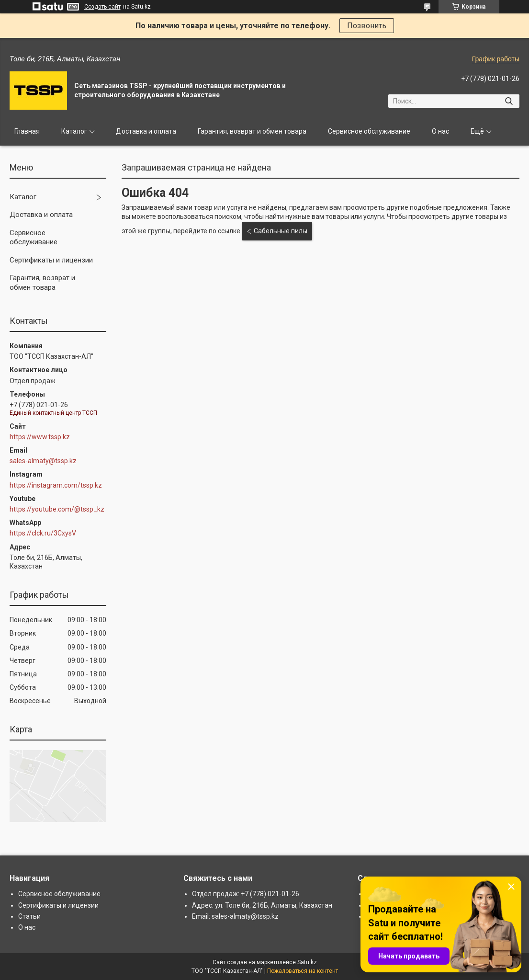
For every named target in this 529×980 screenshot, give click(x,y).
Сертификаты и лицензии (51, 260)
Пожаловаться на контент (303, 971)
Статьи (29, 916)
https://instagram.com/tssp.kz (56, 485)
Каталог (74, 131)
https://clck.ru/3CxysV (43, 533)
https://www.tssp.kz (40, 437)
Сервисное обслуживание (369, 131)
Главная (27, 131)
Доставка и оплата (146, 131)
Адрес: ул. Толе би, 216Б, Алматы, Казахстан (262, 905)
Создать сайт (102, 7)
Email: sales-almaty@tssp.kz (235, 916)
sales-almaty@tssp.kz (43, 461)
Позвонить (367, 26)
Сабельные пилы (281, 231)
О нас (440, 131)
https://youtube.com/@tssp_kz (57, 509)
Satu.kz (307, 962)
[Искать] (509, 101)
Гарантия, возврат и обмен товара (252, 131)
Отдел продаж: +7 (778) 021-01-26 (246, 894)
